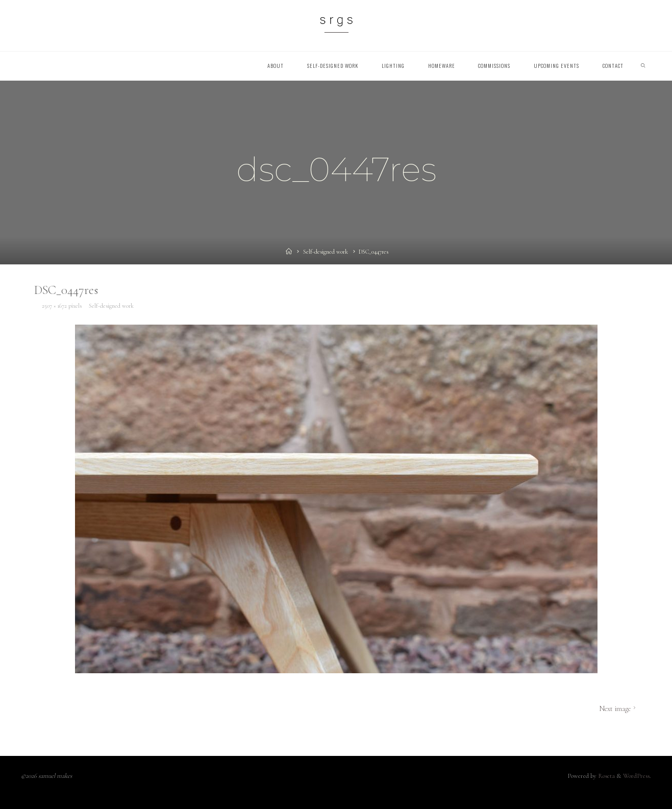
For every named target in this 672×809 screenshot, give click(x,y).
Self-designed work (326, 252)
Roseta (606, 776)
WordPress (636, 776)
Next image (618, 709)
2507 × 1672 (55, 305)
